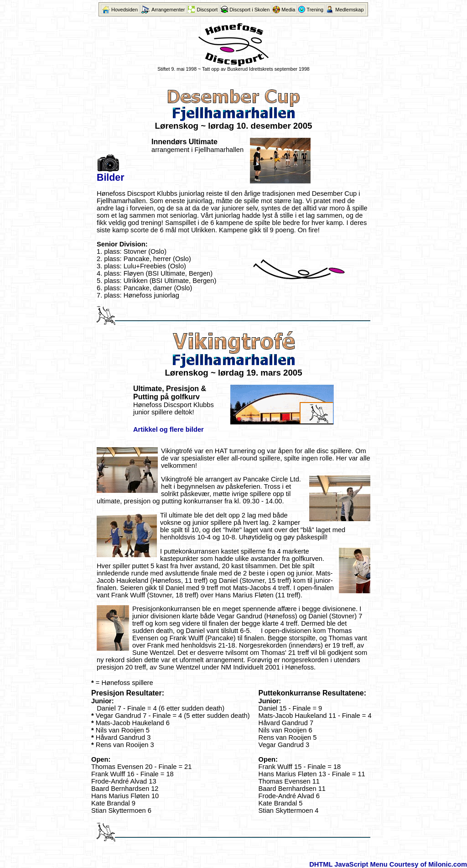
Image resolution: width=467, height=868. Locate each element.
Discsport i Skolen (249, 10)
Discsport (207, 10)
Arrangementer (168, 10)
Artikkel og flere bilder (169, 429)
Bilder (110, 178)
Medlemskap (349, 10)
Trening (315, 10)
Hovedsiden (125, 10)
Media (288, 10)
